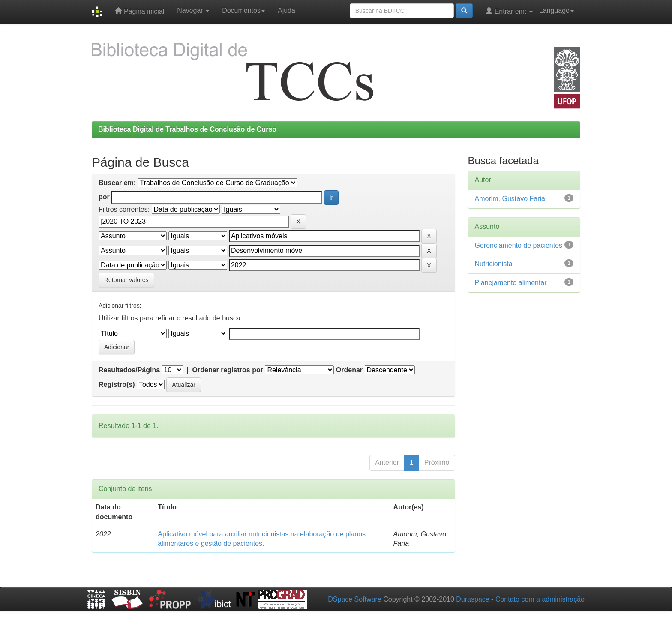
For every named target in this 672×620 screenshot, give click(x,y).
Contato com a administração (540, 599)
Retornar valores (126, 280)
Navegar (193, 10)
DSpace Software (355, 599)
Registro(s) (117, 385)
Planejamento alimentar (511, 283)
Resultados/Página (129, 370)
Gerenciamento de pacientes (519, 245)
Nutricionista (494, 264)
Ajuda (286, 10)
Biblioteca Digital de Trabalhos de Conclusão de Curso (187, 129)
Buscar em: (117, 183)
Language (556, 10)
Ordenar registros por (228, 370)
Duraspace (472, 599)
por (104, 197)
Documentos (243, 10)
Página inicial (139, 11)
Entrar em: (509, 11)
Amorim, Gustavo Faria (510, 199)
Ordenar (349, 370)
